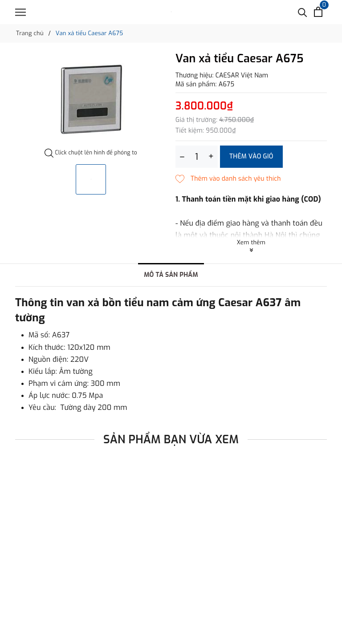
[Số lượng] (197, 157)
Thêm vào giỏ (251, 156)
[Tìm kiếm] (303, 12)
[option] (91, 101)
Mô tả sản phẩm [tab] (171, 275)
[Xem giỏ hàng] (318, 12)
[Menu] (20, 12)
